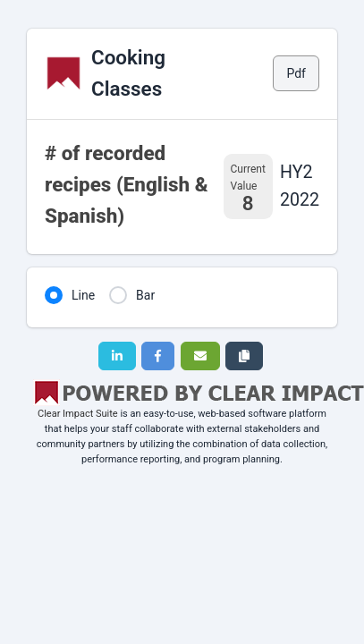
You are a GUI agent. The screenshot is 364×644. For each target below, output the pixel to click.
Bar (145, 295)
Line (83, 295)
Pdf (296, 73)
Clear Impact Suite (78, 414)
